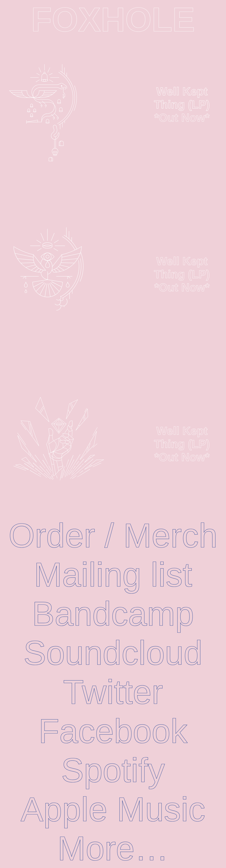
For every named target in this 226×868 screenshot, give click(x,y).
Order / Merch (113, 536)
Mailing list (113, 575)
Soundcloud (113, 653)
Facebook (113, 731)
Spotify (113, 770)
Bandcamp (113, 614)
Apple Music (113, 809)
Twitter (113, 692)
